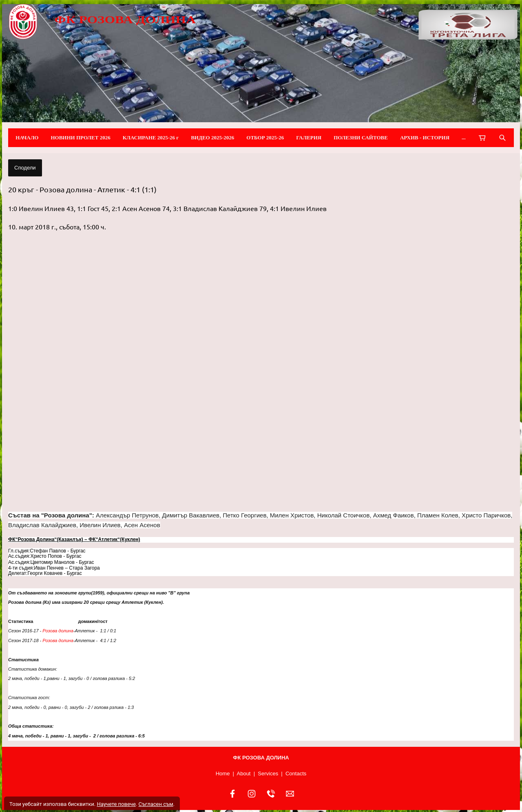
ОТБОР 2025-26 (265, 138)
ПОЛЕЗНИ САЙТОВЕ (361, 138)
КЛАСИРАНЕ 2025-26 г (151, 138)
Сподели (25, 168)
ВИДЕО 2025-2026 (212, 138)
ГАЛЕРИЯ (309, 138)
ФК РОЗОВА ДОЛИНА (125, 20)
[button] (261, 372)
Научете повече (116, 804)
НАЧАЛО (27, 138)
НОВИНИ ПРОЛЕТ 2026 (80, 138)
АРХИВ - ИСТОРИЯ (425, 138)
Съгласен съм (156, 804)
